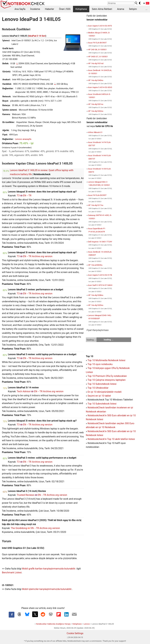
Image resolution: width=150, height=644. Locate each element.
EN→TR (27, 196)
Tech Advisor (24, 391)
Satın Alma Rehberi (102, 9)
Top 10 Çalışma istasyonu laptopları (107, 380)
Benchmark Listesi (12, 573)
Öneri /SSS (65, 9)
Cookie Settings (75, 633)
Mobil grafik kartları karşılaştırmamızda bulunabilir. (49, 569)
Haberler (50, 9)
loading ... (91, 340)
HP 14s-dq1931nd (96, 63)
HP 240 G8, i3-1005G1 (97, 50)
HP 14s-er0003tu (95, 265)
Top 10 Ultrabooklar (98, 388)
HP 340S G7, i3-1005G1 (98, 57)
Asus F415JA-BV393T (97, 43)
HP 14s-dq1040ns (96, 80)
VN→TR (35, 528)
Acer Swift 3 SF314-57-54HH (100, 285)
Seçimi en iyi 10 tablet (99, 396)
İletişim (133, 9)
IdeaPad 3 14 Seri (37, 36)
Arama (121, 9)
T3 (18, 196)
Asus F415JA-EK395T (97, 195)
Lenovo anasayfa (23, 139)
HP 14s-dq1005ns (96, 305)
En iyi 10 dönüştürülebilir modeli (104, 392)
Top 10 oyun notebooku (100, 364)
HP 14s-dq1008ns (96, 295)
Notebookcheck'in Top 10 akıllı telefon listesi (111, 439)
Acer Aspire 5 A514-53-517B (100, 275)
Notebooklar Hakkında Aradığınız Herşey (53, 624)
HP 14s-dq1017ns (96, 205)
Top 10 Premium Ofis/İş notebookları (107, 376)
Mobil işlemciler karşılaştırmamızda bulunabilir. (47, 589)
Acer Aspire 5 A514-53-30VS (100, 87)
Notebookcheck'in (97, 431)
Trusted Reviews (26, 495)
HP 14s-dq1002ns (96, 111)
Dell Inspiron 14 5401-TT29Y (100, 242)
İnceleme (35, 9)
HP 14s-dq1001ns (96, 104)
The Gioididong (19, 528)
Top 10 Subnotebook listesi (102, 384)
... (146, 9)
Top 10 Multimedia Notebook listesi (106, 360)
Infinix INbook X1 (95, 132)
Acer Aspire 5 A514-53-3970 (100, 26)
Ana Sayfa (20, 9)
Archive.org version (42, 256)
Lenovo (87, 624)
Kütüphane (81, 9)
